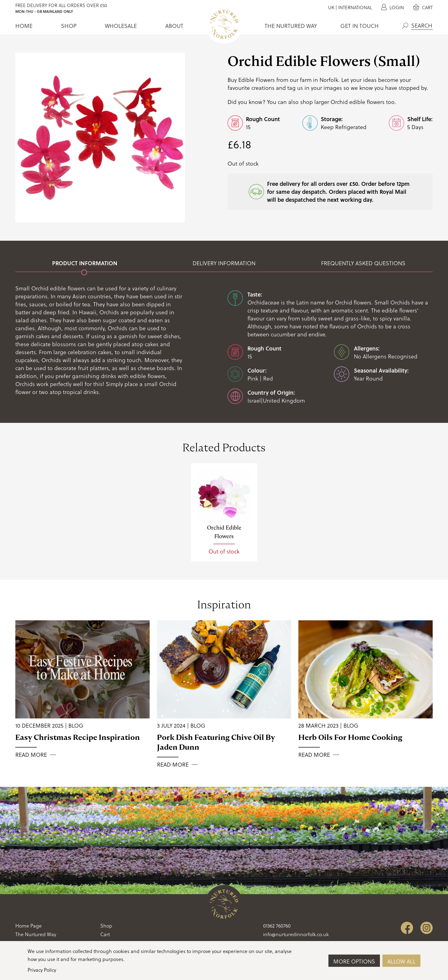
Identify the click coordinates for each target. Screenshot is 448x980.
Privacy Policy (42, 970)
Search (405, 26)
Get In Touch (360, 26)
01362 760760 (277, 926)
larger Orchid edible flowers (349, 102)
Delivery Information (224, 263)
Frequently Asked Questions (363, 263)
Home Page (29, 926)
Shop (69, 26)
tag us (295, 88)
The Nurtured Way (291, 26)
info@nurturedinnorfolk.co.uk (296, 934)
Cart (423, 7)
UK (331, 7)
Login (392, 7)
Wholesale (121, 26)
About (174, 26)
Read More (31, 755)
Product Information (85, 263)
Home (24, 26)
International (355, 7)
